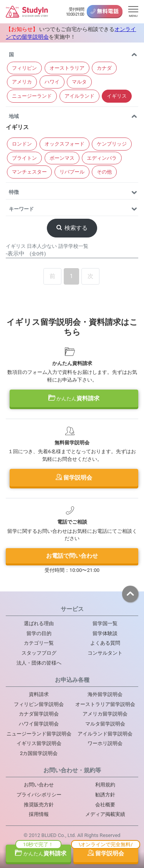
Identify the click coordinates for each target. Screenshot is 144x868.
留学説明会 (74, 478)
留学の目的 (39, 633)
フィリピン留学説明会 (39, 704)
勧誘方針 (105, 795)
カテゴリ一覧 (39, 643)
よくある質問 (105, 643)
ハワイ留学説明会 (39, 724)
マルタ (79, 82)
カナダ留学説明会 (39, 714)
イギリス (117, 96)
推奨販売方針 (39, 805)
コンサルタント (105, 653)
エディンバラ (102, 158)
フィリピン (24, 68)
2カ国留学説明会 (39, 753)
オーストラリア (67, 68)
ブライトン (24, 158)
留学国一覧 (105, 623)
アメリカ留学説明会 (105, 714)
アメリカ (22, 82)
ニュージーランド (32, 96)
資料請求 (74, 398)
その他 (104, 172)
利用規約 (105, 785)
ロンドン (22, 144)
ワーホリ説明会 (105, 743)
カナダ (104, 68)
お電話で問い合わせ (72, 556)
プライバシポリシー (39, 795)
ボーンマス (62, 158)
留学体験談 (105, 633)
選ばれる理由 (39, 623)
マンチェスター (29, 172)
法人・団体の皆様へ (39, 663)
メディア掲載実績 (105, 814)
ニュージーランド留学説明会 (39, 734)
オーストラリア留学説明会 (105, 704)
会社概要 (105, 805)
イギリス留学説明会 (39, 743)
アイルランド (79, 96)
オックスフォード (65, 144)
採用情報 (39, 814)
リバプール (72, 172)
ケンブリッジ (112, 144)
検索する (72, 228)
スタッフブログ (39, 653)
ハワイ (52, 82)
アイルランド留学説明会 (105, 734)
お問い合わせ (39, 785)
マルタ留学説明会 (105, 724)
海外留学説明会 (105, 694)
